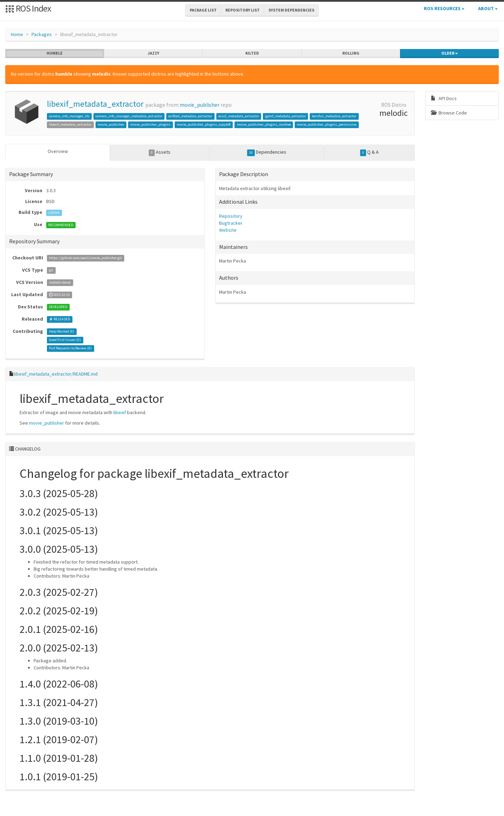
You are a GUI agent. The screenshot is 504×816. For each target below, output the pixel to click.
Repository (231, 216)
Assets (160, 152)
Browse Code (449, 113)
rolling (351, 53)
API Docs (444, 98)
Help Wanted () (62, 332)
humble (55, 53)
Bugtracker (231, 223)
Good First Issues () (65, 340)
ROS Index (28, 8)
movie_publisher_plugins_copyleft (204, 124)
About (488, 8)
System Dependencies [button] (291, 10)
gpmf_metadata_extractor (286, 116)
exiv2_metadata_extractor (239, 116)
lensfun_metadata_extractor (334, 116)
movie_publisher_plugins (150, 124)
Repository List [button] (243, 10)
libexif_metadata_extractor (95, 104)
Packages (42, 34)
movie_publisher (199, 105)
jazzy (153, 53)
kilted (252, 53)
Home (17, 34)
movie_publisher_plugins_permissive (327, 124)
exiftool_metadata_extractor (190, 116)
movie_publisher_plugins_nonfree (264, 124)
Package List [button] (203, 10)
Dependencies (267, 152)
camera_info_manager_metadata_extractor (129, 116)
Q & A (370, 152)
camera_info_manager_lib (69, 116)
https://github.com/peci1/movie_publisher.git (85, 258)
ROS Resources (444, 8)
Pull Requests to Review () (70, 348)
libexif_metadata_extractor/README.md (56, 374)
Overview (58, 151)
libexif (120, 412)
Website (228, 230)
